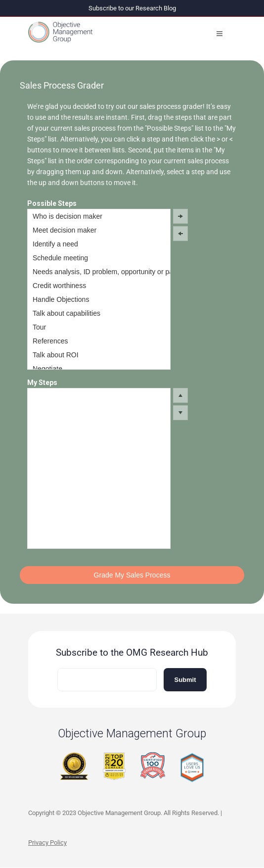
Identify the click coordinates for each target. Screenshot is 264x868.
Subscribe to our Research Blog (132, 8)
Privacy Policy (47, 843)
